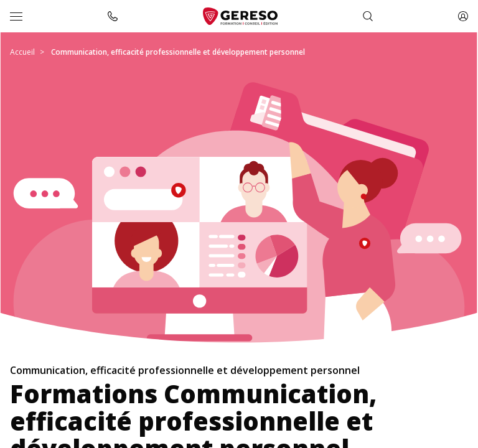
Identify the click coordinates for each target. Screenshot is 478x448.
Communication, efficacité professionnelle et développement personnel (178, 52)
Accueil (22, 52)
